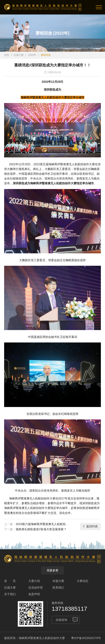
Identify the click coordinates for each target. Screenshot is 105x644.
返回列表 (90, 526)
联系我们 (58, 588)
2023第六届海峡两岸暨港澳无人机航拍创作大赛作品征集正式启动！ (59, 524)
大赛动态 (82, 581)
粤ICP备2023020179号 (86, 638)
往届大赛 (19, 55)
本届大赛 (58, 581)
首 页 (10, 581)
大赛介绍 (34, 581)
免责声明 (34, 594)
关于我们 (10, 594)
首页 (7, 55)
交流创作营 (36, 588)
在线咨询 (61, 620)
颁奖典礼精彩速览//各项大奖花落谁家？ (41, 529)
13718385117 (69, 609)
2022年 (32, 55)
